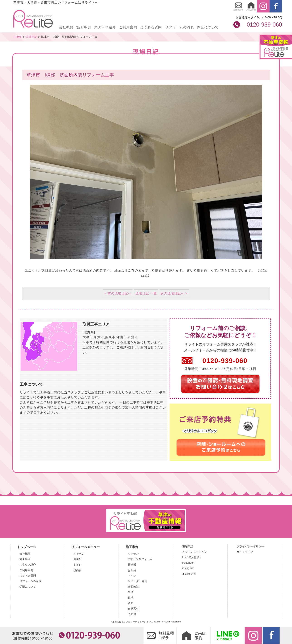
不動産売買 (189, 574)
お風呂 (78, 559)
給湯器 (132, 565)
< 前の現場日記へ (118, 293)
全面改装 (133, 587)
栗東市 (110, 337)
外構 (131, 598)
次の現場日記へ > (174, 293)
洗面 (131, 603)
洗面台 (78, 570)
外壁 (131, 592)
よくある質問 (151, 27)
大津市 (88, 337)
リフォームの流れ (180, 27)
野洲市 (133, 337)
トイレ (78, 565)
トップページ (27, 547)
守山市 (122, 337)
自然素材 (133, 609)
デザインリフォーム (140, 559)
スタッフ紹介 (105, 27)
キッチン (79, 554)
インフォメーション (195, 552)
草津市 (99, 337)
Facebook (188, 563)
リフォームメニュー (85, 547)
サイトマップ (245, 552)
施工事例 (84, 27)
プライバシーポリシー (250, 546)
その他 (132, 614)
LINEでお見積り (192, 557)
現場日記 (188, 546)
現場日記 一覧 (146, 293)
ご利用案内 (128, 27)
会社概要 (66, 27)
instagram (188, 568)
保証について (208, 27)
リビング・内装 (137, 581)
